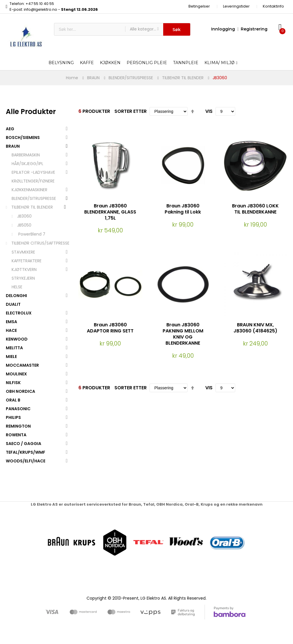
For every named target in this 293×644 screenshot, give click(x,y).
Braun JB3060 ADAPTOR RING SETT (110, 328)
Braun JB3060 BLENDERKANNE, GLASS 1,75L (110, 212)
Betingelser (199, 6)
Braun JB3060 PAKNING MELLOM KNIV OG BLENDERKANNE (183, 334)
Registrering (254, 29)
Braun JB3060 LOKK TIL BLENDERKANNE (255, 209)
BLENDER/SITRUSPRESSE (131, 78)
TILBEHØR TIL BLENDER (183, 78)
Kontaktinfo (273, 6)
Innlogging (223, 29)
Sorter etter (131, 111)
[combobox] (90, 29)
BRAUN (93, 78)
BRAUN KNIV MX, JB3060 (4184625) (255, 328)
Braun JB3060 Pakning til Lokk (183, 209)
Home (72, 78)
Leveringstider (236, 6)
